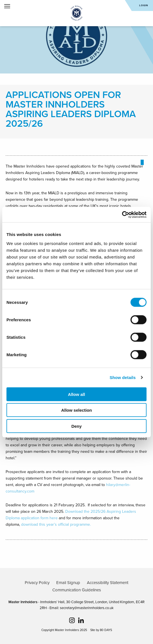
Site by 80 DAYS (101, 630)
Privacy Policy (37, 583)
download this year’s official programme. (56, 524)
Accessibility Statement (108, 583)
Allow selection (76, 410)
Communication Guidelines (77, 590)
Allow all (77, 394)
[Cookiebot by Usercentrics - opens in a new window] (122, 215)
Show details (123, 377)
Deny (77, 426)
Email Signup (68, 583)
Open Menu (7, 6)
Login (144, 5)
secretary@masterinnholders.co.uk (87, 608)
